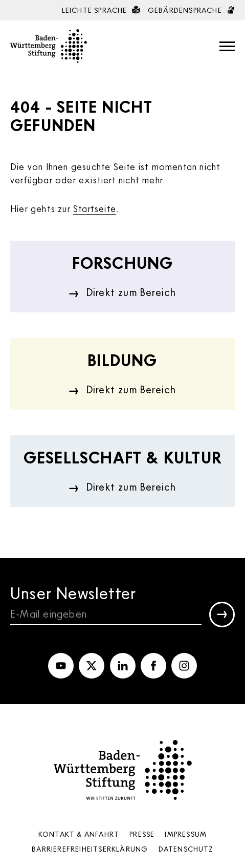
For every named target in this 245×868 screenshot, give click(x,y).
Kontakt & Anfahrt (79, 834)
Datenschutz (186, 849)
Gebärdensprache (191, 10)
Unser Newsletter (73, 593)
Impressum (186, 834)
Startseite (95, 208)
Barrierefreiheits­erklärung (90, 849)
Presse (142, 834)
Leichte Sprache (101, 10)
